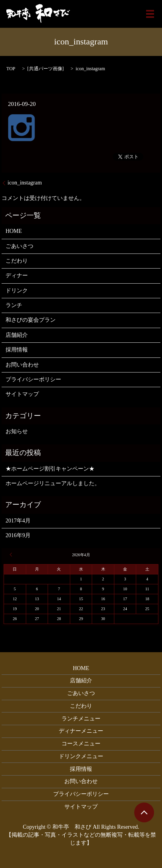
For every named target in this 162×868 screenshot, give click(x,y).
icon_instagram (25, 183)
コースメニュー (81, 744)
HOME (14, 231)
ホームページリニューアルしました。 (53, 483)
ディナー (17, 276)
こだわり (17, 261)
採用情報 (17, 350)
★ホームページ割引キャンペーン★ (50, 469)
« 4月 (12, 555)
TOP (11, 69)
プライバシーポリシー (33, 379)
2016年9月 (18, 535)
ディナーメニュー (81, 731)
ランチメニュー (81, 719)
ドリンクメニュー (81, 756)
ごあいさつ (19, 246)
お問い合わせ (22, 365)
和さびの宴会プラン (31, 320)
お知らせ (17, 431)
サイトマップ (22, 394)
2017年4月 (18, 521)
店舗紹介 (17, 335)
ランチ (14, 305)
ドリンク (17, 291)
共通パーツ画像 (46, 69)
